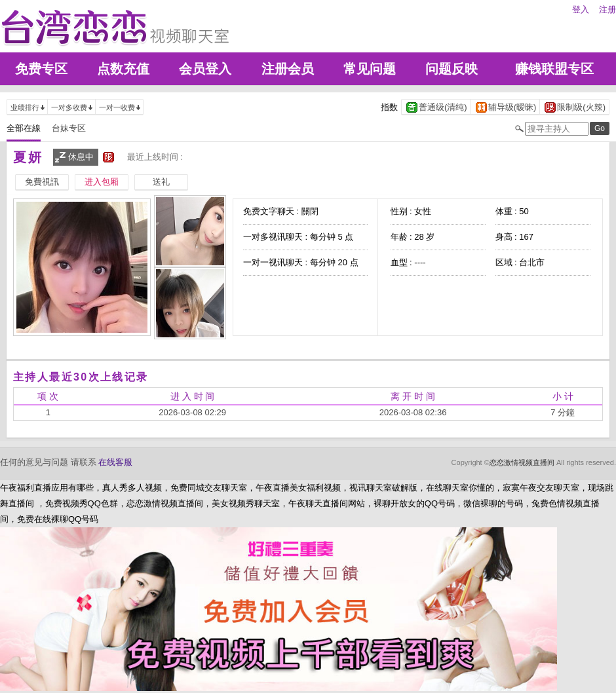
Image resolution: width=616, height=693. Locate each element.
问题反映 (452, 69)
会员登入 (205, 69)
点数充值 (123, 69)
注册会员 (288, 69)
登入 (581, 9)
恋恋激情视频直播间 (522, 462)
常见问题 (370, 69)
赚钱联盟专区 (554, 69)
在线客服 (115, 462)
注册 (607, 9)
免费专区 (41, 69)
